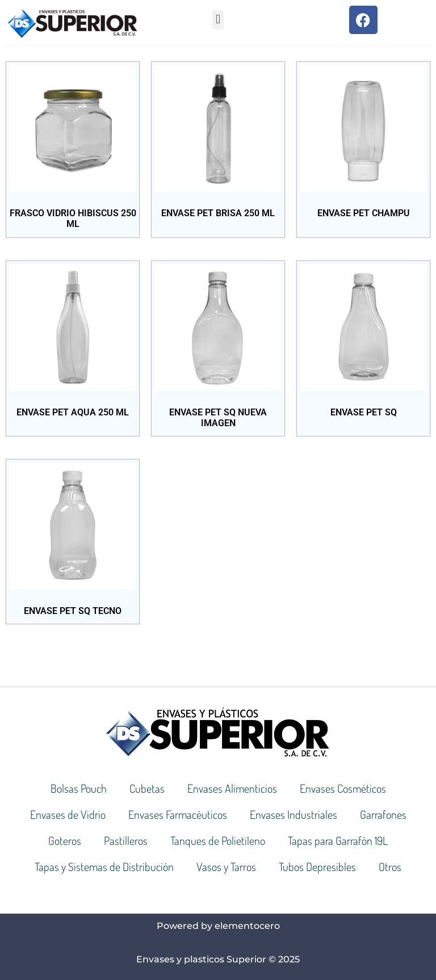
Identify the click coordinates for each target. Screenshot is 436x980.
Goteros (65, 840)
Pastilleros (126, 840)
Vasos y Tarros (226, 867)
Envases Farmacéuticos (178, 814)
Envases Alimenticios (232, 788)
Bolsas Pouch (79, 788)
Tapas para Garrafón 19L (338, 840)
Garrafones (383, 814)
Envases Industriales (294, 814)
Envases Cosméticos (343, 788)
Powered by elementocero (218, 926)
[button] (218, 20)
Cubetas (147, 788)
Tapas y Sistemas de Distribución (104, 867)
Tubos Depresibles (317, 867)
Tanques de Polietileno (218, 840)
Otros (390, 867)
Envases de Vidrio (68, 814)
